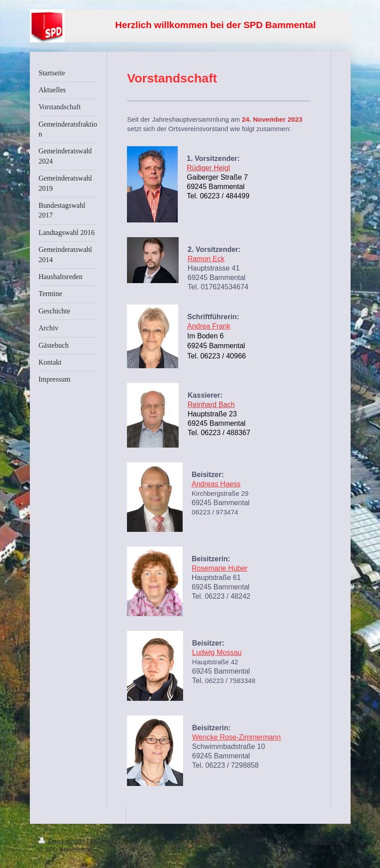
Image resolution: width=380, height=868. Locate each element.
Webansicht (325, 841)
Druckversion (63, 841)
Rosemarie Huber (219, 568)
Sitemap (101, 841)
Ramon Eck (206, 259)
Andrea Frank (209, 326)
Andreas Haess (216, 484)
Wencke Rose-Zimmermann (236, 737)
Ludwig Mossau (217, 652)
